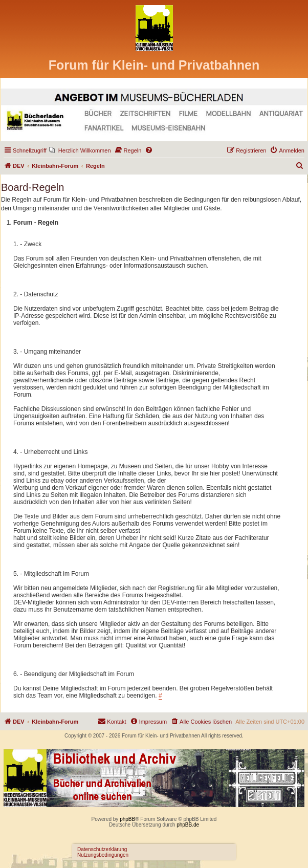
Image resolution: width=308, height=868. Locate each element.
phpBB (127, 819)
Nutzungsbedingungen (103, 855)
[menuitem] (80, 150)
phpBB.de (188, 825)
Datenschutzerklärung (102, 849)
